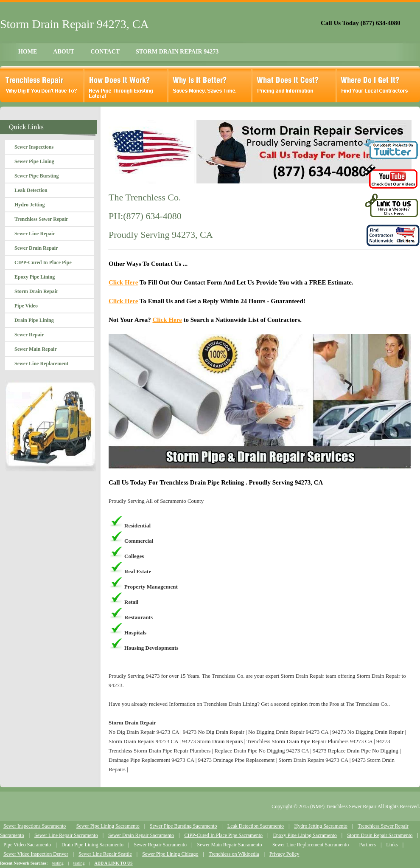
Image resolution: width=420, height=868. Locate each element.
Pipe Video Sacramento (27, 845)
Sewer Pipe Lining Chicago (170, 854)
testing (58, 863)
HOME (28, 52)
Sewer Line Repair (35, 234)
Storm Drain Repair (36, 291)
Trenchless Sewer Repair (41, 219)
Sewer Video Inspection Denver (36, 854)
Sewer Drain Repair (36, 248)
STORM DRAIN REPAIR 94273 (177, 52)
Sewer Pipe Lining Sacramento (108, 826)
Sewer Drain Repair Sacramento (141, 835)
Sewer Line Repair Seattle (105, 854)
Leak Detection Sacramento (256, 826)
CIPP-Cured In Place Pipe (43, 262)
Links (392, 845)
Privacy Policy (284, 854)
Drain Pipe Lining (34, 320)
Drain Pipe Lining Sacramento (92, 845)
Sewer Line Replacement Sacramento (311, 845)
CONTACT (105, 52)
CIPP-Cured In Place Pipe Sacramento (223, 835)
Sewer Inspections (34, 147)
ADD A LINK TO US (113, 863)
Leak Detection (31, 190)
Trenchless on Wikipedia (234, 854)
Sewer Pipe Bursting (36, 176)
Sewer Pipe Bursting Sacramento (183, 826)
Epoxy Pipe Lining (35, 277)
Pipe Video (26, 306)
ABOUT (64, 52)
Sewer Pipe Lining (34, 161)
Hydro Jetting (29, 205)
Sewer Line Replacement (41, 364)
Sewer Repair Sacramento (160, 845)
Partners (368, 845)
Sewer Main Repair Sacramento (230, 845)
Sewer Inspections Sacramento (35, 826)
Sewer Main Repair (36, 349)
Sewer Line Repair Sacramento (66, 835)
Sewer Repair (29, 335)
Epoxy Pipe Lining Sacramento (305, 835)
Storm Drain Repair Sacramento (380, 835)
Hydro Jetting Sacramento (321, 826)
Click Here (123, 282)
